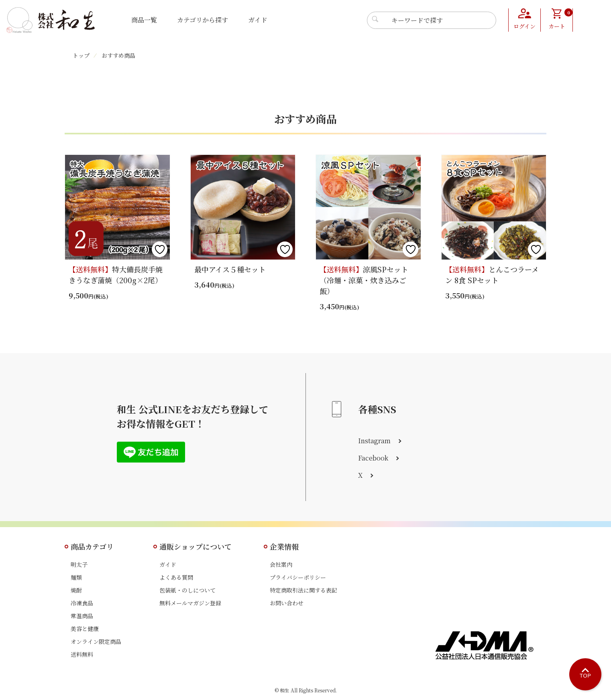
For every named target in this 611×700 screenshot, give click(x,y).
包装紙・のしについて (187, 590)
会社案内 (281, 564)
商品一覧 (144, 20)
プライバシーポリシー (298, 577)
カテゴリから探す (203, 20)
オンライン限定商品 (96, 641)
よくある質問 (176, 577)
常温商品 (82, 616)
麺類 (76, 577)
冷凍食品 (82, 603)
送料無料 (82, 654)
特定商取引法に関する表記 (303, 590)
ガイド (258, 20)
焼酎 (76, 590)
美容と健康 (85, 629)
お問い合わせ (287, 603)
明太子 (79, 564)
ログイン (524, 26)
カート (561, 19)
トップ (81, 55)
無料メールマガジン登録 (190, 603)
